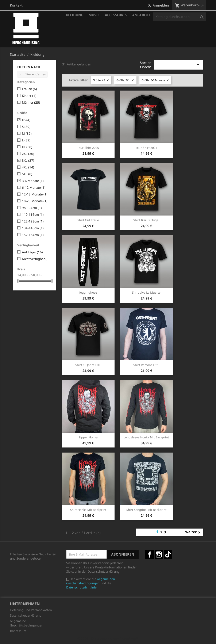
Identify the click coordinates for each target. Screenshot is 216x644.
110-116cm (33, 214)
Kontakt (16, 5)
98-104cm (32, 208)
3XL (28, 160)
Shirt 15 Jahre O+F (88, 365)
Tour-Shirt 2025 (88, 148)
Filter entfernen (32, 74)
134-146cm (33, 228)
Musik (94, 15)
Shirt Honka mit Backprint (88, 510)
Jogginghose (88, 292)
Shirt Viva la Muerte (146, 292)
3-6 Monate (33, 181)
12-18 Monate (35, 194)
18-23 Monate (35, 201)
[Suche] (180, 17)
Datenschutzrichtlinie (81, 587)
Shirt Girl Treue (88, 220)
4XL (28, 167)
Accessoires (116, 15)
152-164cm (33, 235)
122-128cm (33, 221)
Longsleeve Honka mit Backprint (146, 437)
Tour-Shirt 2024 (146, 148)
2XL (28, 154)
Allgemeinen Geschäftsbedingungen (91, 581)
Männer (31, 102)
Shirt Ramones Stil (146, 365)
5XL (27, 174)
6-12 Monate (34, 187)
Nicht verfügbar (36, 259)
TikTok (168, 555)
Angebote (141, 15)
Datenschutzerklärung (26, 615)
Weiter (193, 532)
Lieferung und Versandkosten (31, 610)
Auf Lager (32, 252)
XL (27, 147)
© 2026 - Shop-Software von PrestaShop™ (108, 639)
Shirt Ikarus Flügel (146, 220)
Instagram (159, 555)
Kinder (29, 96)
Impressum (18, 631)
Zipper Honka (88, 437)
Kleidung (75, 15)
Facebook (150, 555)
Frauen (29, 89)
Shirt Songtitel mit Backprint (146, 510)
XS (26, 120)
